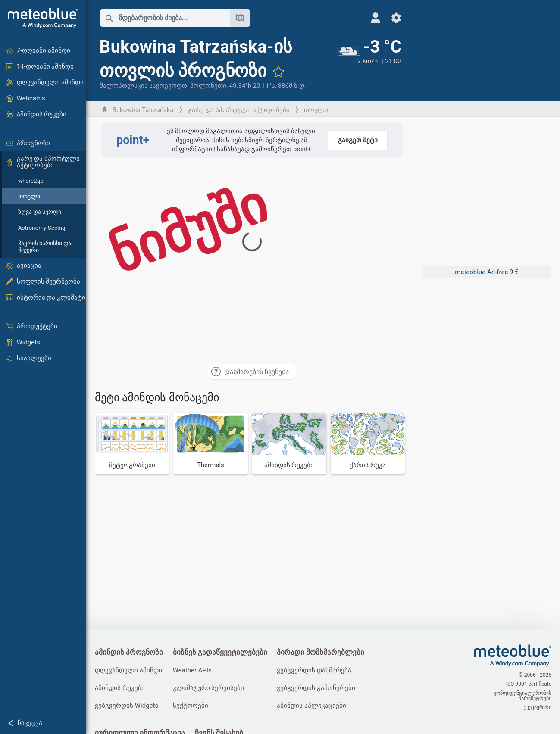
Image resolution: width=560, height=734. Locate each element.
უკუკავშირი (538, 707)
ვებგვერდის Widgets (127, 706)
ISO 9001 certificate (529, 684)
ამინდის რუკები (120, 688)
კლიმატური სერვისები (209, 688)
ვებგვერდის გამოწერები (316, 688)
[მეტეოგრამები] (132, 444)
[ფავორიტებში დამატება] (278, 72)
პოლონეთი (208, 86)
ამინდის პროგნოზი (129, 652)
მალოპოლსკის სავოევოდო (144, 86)
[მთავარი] (43, 18)
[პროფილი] (376, 18)
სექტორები (191, 706)
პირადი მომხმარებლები (321, 652)
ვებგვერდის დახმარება (314, 670)
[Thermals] (210, 444)
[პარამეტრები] (396, 18)
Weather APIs (192, 670)
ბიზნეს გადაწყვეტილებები (220, 652)
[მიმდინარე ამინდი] (369, 63)
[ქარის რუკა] (368, 444)
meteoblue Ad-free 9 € (486, 272)
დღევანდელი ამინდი (128, 670)
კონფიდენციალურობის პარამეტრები (522, 696)
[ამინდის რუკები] (289, 444)
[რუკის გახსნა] (240, 18)
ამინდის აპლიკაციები (311, 706)
